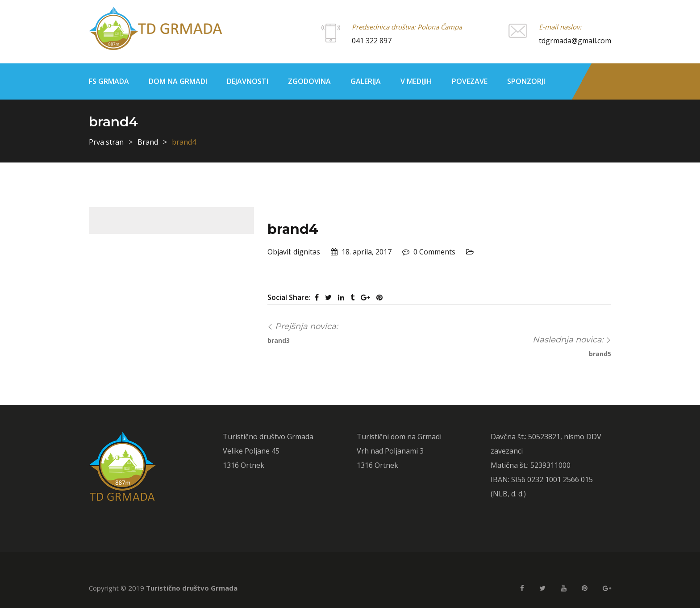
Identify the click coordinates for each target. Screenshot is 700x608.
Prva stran (106, 142)
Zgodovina (309, 81)
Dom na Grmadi (178, 81)
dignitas (307, 252)
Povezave (470, 81)
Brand (148, 142)
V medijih (416, 81)
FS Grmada (109, 81)
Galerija (366, 81)
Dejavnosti (248, 81)
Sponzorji (526, 81)
